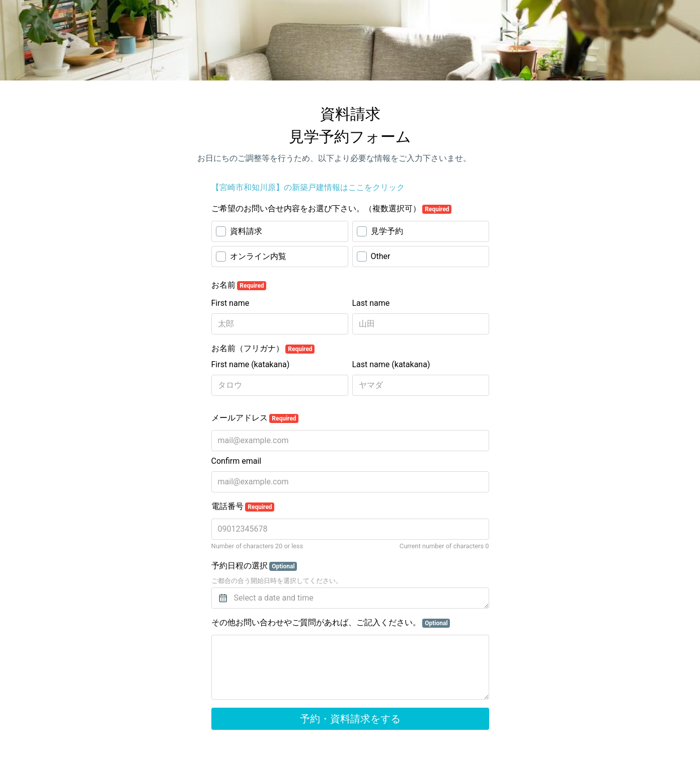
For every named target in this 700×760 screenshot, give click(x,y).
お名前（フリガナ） (263, 349)
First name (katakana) (251, 364)
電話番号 (243, 506)
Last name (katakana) (391, 364)
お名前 (239, 285)
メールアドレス (255, 418)
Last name (371, 303)
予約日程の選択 (254, 566)
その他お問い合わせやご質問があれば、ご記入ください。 (331, 623)
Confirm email (237, 461)
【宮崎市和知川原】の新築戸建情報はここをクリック (308, 187)
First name (230, 303)
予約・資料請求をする (350, 719)
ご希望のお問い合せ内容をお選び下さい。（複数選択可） (332, 209)
